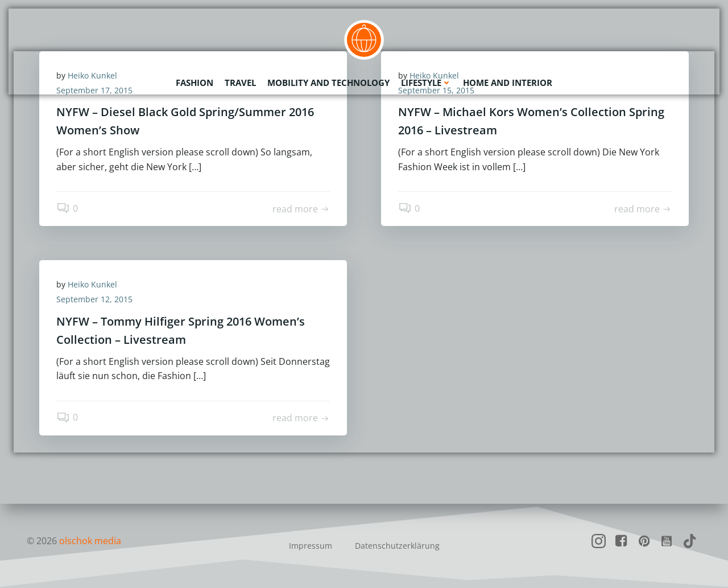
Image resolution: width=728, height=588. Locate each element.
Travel (240, 83)
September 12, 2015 (94, 299)
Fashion (195, 83)
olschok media (90, 541)
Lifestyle (426, 83)
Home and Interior (508, 83)
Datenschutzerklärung (397, 546)
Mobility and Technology (328, 83)
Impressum (311, 546)
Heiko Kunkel (92, 284)
